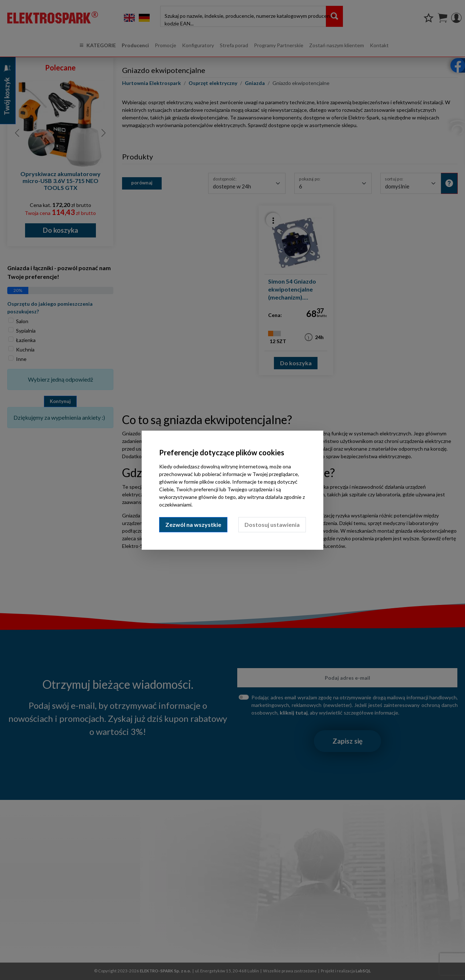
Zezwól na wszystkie (193, 524)
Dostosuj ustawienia (272, 524)
